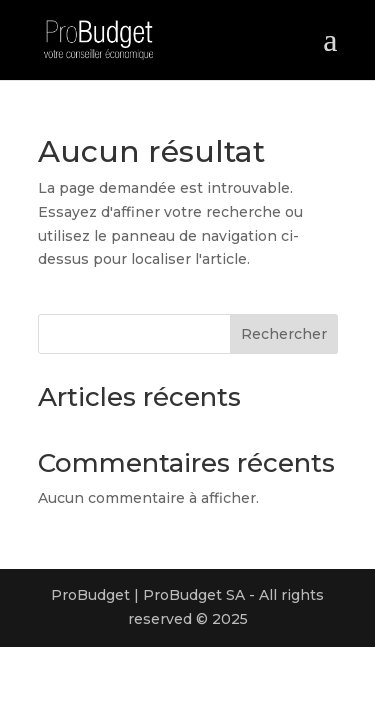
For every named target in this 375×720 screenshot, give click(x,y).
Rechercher (284, 334)
